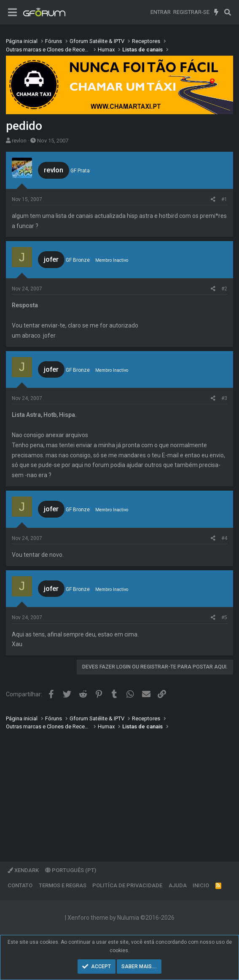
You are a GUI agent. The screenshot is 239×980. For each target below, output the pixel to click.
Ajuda (178, 885)
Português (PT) (71, 870)
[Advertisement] (119, 790)
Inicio (201, 885)
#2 (224, 289)
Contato (20, 885)
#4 (224, 538)
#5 (224, 618)
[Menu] (12, 12)
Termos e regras (63, 885)
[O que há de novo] (216, 12)
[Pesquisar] (227, 12)
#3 (224, 398)
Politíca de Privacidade (127, 885)
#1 (224, 199)
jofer (51, 259)
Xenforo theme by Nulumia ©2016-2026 (121, 918)
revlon (19, 141)
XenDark (23, 870)
